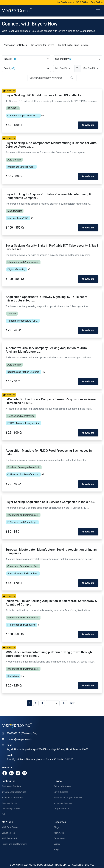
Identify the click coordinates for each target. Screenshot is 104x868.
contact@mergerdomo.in (19, 732)
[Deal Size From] (64, 66)
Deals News (59, 831)
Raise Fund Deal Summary (14, 836)
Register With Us (62, 801)
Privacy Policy (34, 862)
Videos (57, 836)
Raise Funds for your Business (68, 790)
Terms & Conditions (55, 862)
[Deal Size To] (92, 66)
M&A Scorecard (9, 831)
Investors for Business (12, 790)
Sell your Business (62, 779)
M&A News (59, 825)
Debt (4, 807)
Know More (88, 123)
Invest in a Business (63, 795)
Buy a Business (61, 784)
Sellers (15, 43)
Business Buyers (10, 795)
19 (64, 695)
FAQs (56, 842)
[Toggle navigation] (98, 11)
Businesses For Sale (11, 779)
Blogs (57, 820)
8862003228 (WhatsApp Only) (23, 726)
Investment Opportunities (14, 784)
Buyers (43, 43)
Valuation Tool (9, 825)
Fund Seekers (73, 43)
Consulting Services (11, 801)
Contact (73, 862)
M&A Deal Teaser (10, 820)
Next (73, 695)
